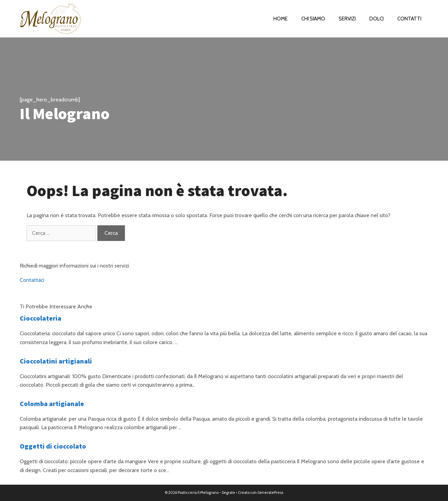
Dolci (377, 19)
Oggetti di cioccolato (53, 446)
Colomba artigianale (52, 403)
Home (281, 19)
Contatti (409, 19)
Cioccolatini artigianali (56, 361)
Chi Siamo (313, 19)
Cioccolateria (41, 318)
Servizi (347, 19)
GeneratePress (270, 492)
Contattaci (32, 280)
